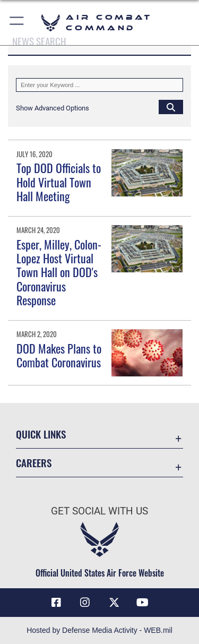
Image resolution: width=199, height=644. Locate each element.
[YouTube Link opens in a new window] (143, 603)
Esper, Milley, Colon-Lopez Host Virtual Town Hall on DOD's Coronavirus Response (59, 272)
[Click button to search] (171, 107)
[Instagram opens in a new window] (85, 603)
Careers (34, 463)
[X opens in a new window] (114, 603)
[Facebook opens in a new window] (56, 603)
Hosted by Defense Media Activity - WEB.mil (99, 630)
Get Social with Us (99, 511)
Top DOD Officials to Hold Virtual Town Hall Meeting (59, 182)
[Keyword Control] (99, 85)
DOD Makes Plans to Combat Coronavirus (59, 355)
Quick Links (41, 434)
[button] (17, 23)
